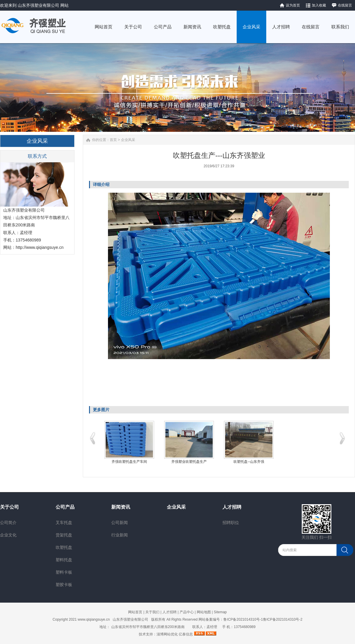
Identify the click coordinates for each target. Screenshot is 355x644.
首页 (113, 140)
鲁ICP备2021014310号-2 (283, 619)
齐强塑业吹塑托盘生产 (189, 462)
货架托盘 (64, 535)
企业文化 (8, 535)
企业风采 (128, 140)
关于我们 (152, 612)
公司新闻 (120, 523)
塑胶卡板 (64, 585)
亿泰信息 (186, 634)
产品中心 (187, 612)
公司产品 (65, 507)
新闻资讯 (121, 507)
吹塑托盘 (64, 547)
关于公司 (9, 507)
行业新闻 (120, 535)
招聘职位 (231, 523)
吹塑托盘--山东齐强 (249, 462)
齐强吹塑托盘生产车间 (129, 462)
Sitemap (220, 612)
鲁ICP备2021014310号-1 (243, 619)
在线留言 (345, 5)
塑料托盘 (64, 560)
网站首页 (135, 612)
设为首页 (293, 5)
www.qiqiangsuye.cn (94, 619)
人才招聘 (232, 507)
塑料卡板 (64, 572)
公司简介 (8, 523)
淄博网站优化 (167, 634)
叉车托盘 (64, 523)
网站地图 (204, 612)
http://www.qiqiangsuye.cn (40, 247)
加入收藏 (319, 5)
